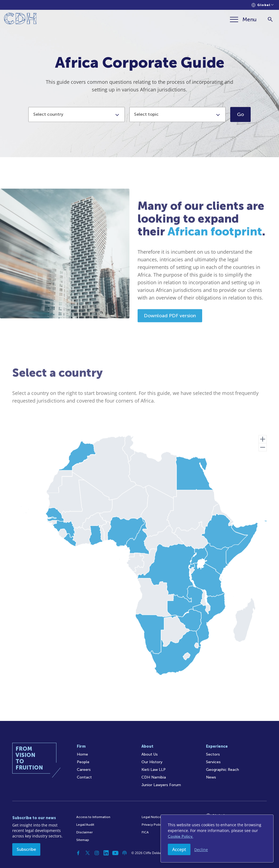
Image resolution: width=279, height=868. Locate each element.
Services (213, 762)
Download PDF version (170, 336)
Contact (84, 777)
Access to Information (93, 817)
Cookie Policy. (181, 836)
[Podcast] (125, 853)
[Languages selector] (263, 5)
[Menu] (243, 19)
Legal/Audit (85, 825)
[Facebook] (78, 853)
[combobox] (77, 119)
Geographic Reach (222, 770)
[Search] (270, 20)
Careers (84, 770)
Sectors (213, 754)
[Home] (20, 20)
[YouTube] (115, 853)
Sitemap (83, 840)
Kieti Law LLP (154, 770)
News (211, 777)
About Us (150, 754)
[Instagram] (97, 853)
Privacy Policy (152, 825)
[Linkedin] (106, 853)
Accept (179, 849)
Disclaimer (84, 832)
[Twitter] (87, 853)
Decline (201, 850)
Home (82, 754)
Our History (152, 762)
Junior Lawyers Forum (161, 785)
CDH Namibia (154, 777)
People (83, 762)
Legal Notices (152, 817)
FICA (145, 832)
